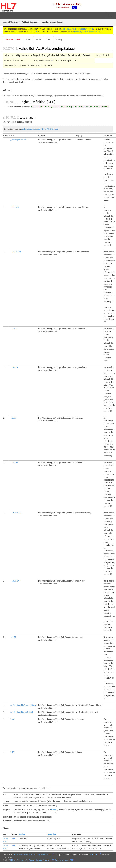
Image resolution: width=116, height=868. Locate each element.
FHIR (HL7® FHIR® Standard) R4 (76, 29)
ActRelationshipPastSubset (22, 712)
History (59, 39)
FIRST (15, 462)
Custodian (51, 834)
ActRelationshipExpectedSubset (24, 705)
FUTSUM (17, 251)
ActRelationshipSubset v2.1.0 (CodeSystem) (40, 129)
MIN (12, 752)
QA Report (30, 860)
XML (28, 39)
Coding (54, 809)
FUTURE (16, 207)
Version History (44, 860)
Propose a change (64, 860)
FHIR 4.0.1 (93, 854)
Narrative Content (13, 39)
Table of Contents (17, 860)
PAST (14, 418)
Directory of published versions (87, 32)
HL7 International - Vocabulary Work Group (33, 854)
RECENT (17, 580)
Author (22, 834)
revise (14, 838)
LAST (15, 328)
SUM (14, 637)
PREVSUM (17, 512)
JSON (39, 39)
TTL (49, 39)
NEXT (15, 367)
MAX (13, 719)
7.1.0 (33, 32)
